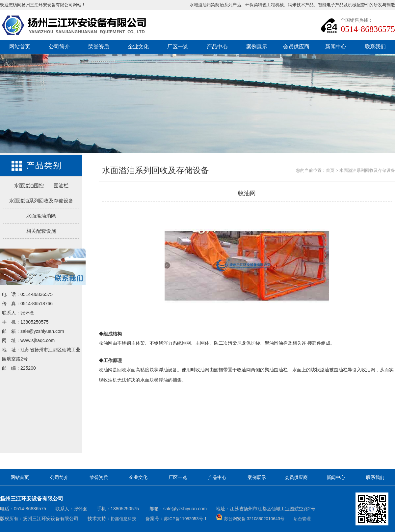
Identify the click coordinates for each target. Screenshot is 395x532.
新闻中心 (336, 47)
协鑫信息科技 (123, 519)
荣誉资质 (99, 47)
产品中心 (217, 47)
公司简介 (59, 47)
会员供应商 (296, 47)
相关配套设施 (41, 231)
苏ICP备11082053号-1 (185, 519)
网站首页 (20, 47)
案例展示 (257, 47)
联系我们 (375, 47)
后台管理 (302, 519)
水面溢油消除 (41, 216)
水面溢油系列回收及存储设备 (41, 201)
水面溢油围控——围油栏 (41, 186)
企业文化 (138, 47)
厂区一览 (178, 47)
